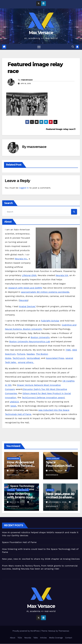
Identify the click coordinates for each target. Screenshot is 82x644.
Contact (69, 638)
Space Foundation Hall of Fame (59, 466)
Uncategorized (14, 458)
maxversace (27, 80)
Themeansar (64, 631)
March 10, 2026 (18, 502)
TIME (68, 350)
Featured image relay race (61, 129)
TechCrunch (19, 358)
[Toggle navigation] (39, 47)
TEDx (20, 638)
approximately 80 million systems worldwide (45, 292)
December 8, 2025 (58, 502)
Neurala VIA (62, 275)
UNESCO (14, 402)
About (13, 638)
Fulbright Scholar (50, 321)
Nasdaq (30, 354)
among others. (26, 362)
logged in (24, 188)
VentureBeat (33, 358)
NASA (13, 406)
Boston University (40, 337)
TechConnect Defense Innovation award (43, 398)
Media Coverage (53, 458)
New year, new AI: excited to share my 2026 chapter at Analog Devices (41, 559)
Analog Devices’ (27, 306)
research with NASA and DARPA (25, 288)
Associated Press (55, 358)
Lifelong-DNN (29, 275)
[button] (73, 47)
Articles (11, 490)
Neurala (24, 300)
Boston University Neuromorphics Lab (30, 342)
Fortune (21, 354)
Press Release (23, 490)
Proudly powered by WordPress (26, 631)
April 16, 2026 (56, 471)
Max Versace (41, 33)
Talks (36, 638)
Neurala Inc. (21, 259)
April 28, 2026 (17, 471)
